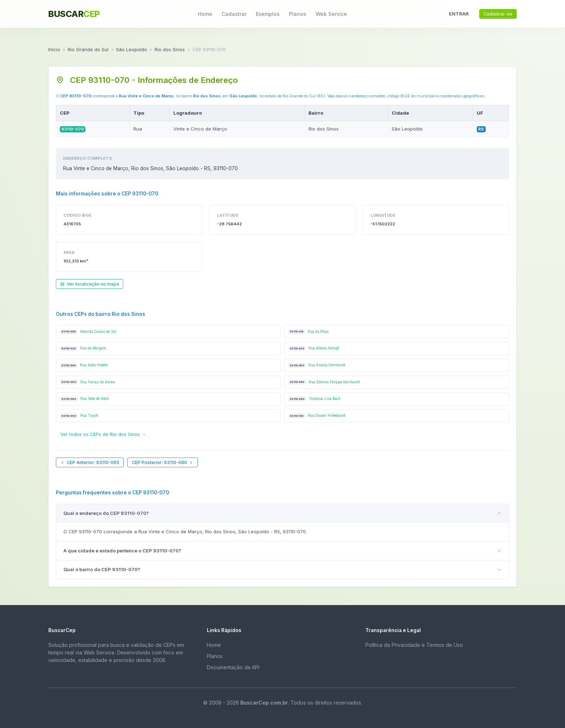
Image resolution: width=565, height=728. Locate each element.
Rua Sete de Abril (84, 399)
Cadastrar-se (498, 14)
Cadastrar (234, 14)
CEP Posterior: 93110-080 (163, 462)
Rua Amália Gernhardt (317, 365)
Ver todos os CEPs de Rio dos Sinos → (103, 434)
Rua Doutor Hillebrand (317, 416)
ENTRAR (459, 14)
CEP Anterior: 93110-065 (90, 462)
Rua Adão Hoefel (84, 365)
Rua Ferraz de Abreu (87, 382)
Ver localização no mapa (90, 284)
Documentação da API (233, 667)
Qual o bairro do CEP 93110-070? (102, 569)
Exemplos (268, 14)
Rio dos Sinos (170, 49)
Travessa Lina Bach (314, 399)
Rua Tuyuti (79, 416)
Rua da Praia (308, 332)
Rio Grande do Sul (88, 49)
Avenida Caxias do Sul (88, 332)
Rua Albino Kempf (314, 348)
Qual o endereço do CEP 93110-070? (106, 513)
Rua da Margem (83, 348)
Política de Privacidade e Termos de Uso (414, 645)
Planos (298, 14)
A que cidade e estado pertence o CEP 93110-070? (122, 551)
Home (205, 14)
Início (54, 49)
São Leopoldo (132, 49)
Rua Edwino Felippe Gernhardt (324, 382)
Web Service (331, 14)
